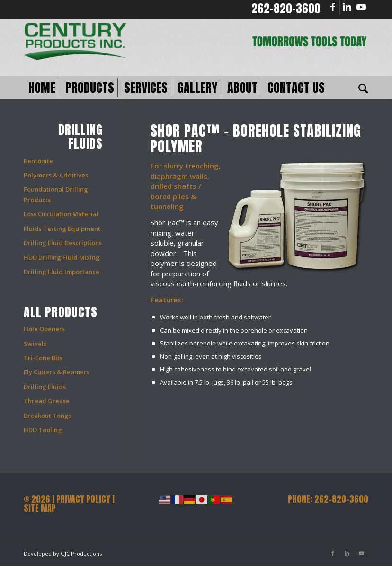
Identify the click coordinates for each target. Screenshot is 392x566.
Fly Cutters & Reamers (57, 372)
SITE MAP (40, 508)
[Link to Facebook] (333, 7)
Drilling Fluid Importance (62, 272)
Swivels (35, 344)
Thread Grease (47, 401)
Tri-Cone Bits (43, 358)
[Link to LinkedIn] (347, 7)
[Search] (361, 88)
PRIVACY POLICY (83, 499)
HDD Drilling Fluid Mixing (62, 257)
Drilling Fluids (45, 387)
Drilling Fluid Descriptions (63, 243)
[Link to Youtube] (361, 7)
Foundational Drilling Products (56, 194)
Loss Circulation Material (61, 214)
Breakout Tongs (48, 416)
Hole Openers (44, 329)
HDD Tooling (43, 430)
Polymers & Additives (56, 175)
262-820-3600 (286, 9)
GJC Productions (81, 553)
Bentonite (38, 161)
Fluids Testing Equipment (62, 229)
